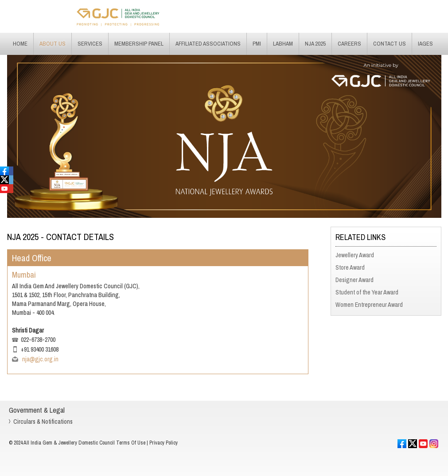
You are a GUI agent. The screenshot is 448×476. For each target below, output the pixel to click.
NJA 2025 (315, 44)
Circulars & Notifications (43, 422)
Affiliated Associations (208, 44)
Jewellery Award (355, 255)
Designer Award (355, 280)
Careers (349, 44)
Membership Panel (139, 44)
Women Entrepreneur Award (369, 305)
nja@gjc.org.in (40, 359)
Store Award (350, 267)
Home (20, 44)
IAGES (425, 44)
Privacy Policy (164, 443)
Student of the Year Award (367, 292)
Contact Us (390, 44)
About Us (53, 44)
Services (90, 44)
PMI (257, 44)
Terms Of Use (131, 443)
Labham (283, 44)
